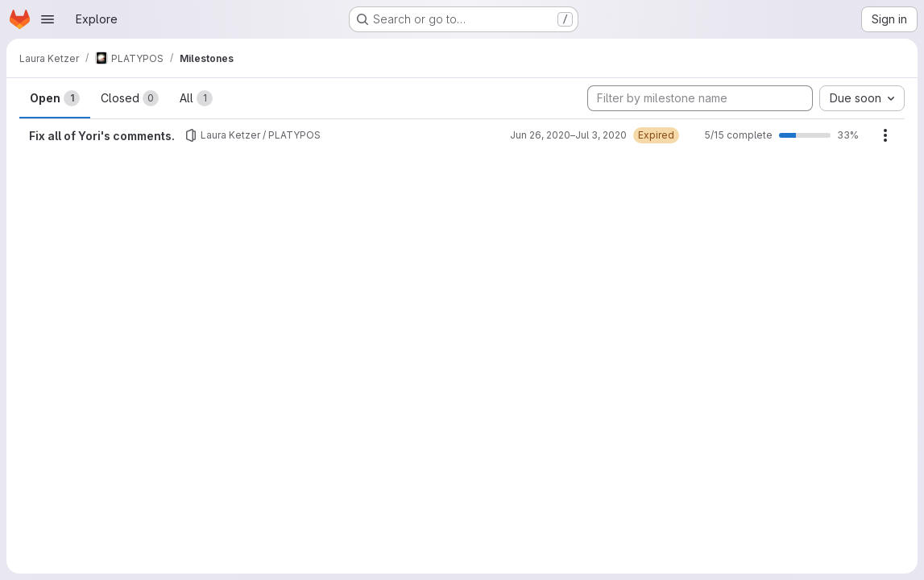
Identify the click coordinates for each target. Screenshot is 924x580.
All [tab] (196, 98)
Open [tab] (55, 98)
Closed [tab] (130, 98)
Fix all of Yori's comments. (102, 136)
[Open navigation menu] (48, 19)
